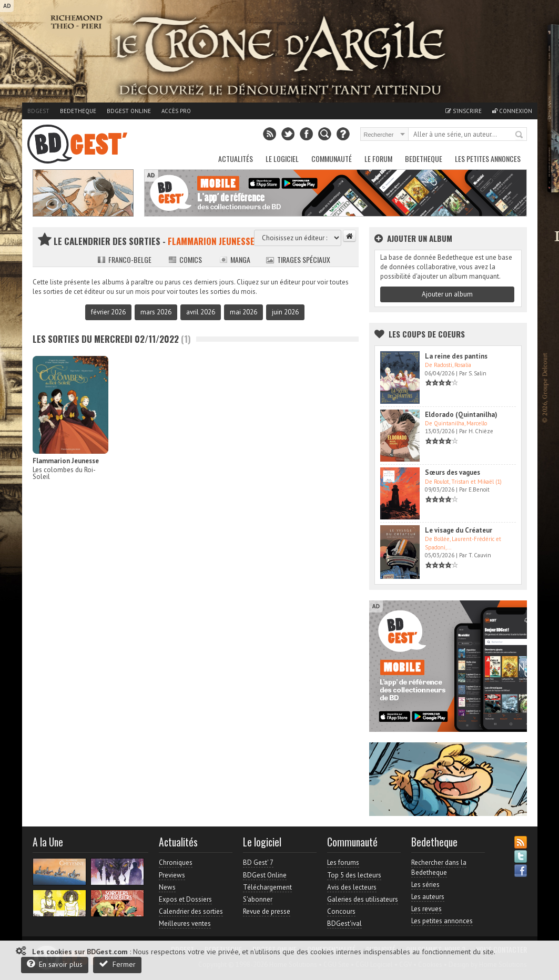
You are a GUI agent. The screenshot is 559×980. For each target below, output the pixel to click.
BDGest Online (129, 111)
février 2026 (108, 312)
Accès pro (176, 111)
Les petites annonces (488, 159)
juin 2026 (285, 312)
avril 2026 (201, 312)
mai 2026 (243, 312)
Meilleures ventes (185, 923)
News (167, 887)
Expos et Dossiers (185, 899)
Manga (235, 259)
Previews (172, 875)
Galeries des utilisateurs (363, 899)
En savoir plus (55, 964)
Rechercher (520, 135)
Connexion (512, 111)
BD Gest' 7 (258, 862)
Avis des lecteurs (352, 887)
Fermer (117, 964)
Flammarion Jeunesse (66, 461)
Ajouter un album (447, 294)
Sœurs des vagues (453, 472)
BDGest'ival (344, 923)
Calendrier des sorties (191, 911)
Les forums (343, 862)
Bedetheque (78, 111)
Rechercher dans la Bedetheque (439, 867)
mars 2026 (156, 312)
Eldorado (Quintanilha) (461, 415)
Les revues (426, 909)
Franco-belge (124, 259)
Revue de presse (267, 911)
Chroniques (176, 862)
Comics (185, 259)
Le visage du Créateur (459, 530)
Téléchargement (267, 887)
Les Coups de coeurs (427, 334)
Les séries (425, 885)
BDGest (38, 111)
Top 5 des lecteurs (354, 875)
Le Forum (378, 159)
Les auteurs (428, 897)
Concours (341, 911)
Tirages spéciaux (298, 259)
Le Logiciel (282, 159)
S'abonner (258, 899)
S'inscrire (464, 111)
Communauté (332, 159)
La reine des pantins (456, 356)
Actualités (236, 159)
